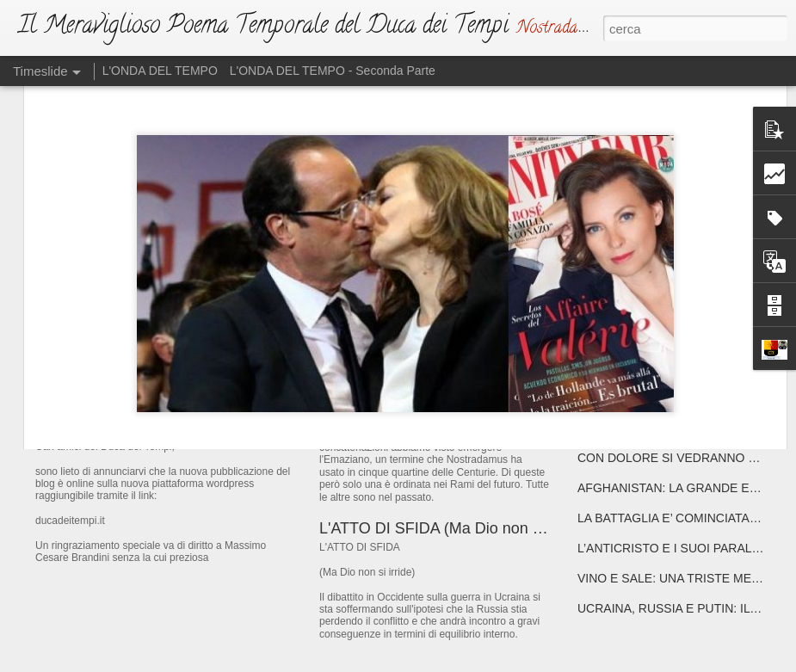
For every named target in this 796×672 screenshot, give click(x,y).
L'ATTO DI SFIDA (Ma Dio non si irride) (454, 528)
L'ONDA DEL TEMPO (160, 71)
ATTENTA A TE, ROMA (639, 398)
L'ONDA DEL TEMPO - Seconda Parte (333, 71)
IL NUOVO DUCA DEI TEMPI (170, 400)
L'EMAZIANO (365, 391)
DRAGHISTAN (617, 428)
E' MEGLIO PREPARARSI (648, 307)
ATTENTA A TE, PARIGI (641, 367)
